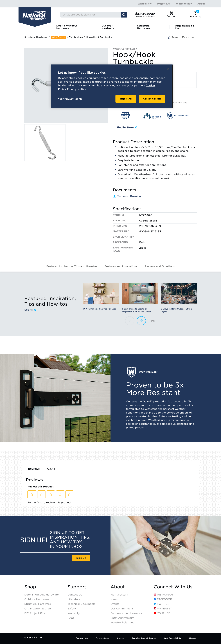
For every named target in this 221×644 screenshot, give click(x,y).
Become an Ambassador (126, 613)
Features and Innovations (121, 266)
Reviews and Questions (160, 266)
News (114, 599)
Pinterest (163, 609)
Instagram (163, 595)
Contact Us (75, 595)
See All (30, 310)
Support (77, 587)
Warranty (74, 613)
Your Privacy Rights (70, 99)
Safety (72, 609)
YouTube (162, 613)
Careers (121, 638)
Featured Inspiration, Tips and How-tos (72, 266)
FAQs (71, 618)
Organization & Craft (185, 27)
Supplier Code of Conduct (144, 638)
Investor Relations (122, 623)
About (201, 4)
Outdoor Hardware (108, 27)
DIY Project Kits (35, 613)
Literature (74, 599)
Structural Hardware (144, 27)
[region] (112, 86)
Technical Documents (81, 604)
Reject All (126, 99)
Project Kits (164, 4)
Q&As (51, 469)
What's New (145, 4)
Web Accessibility (173, 638)
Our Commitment (122, 609)
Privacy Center (103, 638)
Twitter (161, 604)
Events (115, 604)
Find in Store (127, 127)
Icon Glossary (119, 595)
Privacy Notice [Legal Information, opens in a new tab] (77, 89)
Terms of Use (82, 638)
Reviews (34, 469)
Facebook (163, 599)
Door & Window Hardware (67, 27)
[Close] (168, 69)
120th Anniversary (122, 618)
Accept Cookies (152, 99)
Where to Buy (184, 4)
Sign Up (81, 558)
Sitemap (192, 638)
